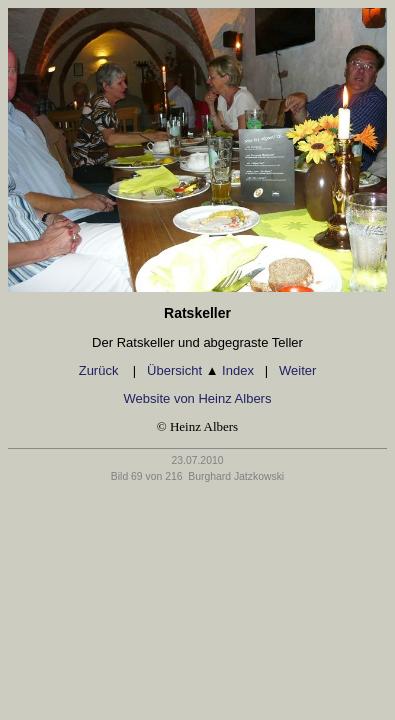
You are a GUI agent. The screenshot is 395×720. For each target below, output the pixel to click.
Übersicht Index (200, 370)
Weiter (297, 370)
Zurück (100, 370)
